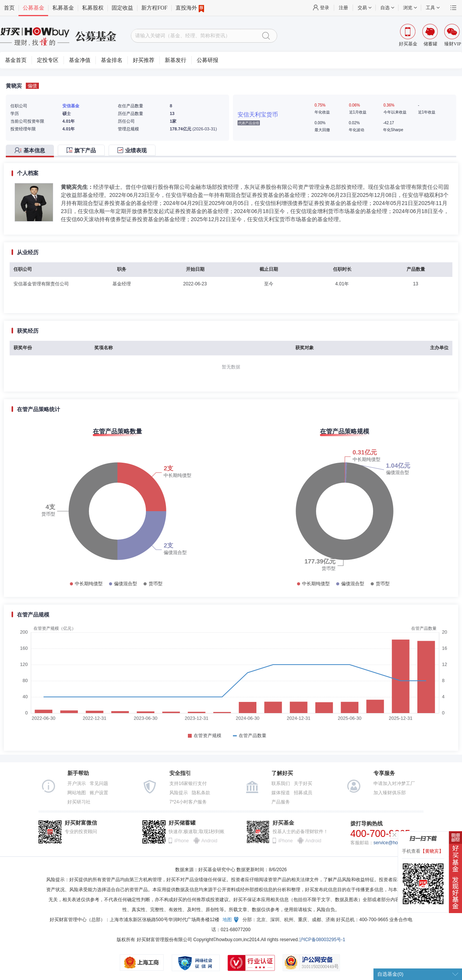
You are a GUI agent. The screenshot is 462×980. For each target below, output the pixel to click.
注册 (343, 8)
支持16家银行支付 (188, 783)
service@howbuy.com (396, 843)
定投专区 (48, 60)
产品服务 (281, 802)
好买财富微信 (81, 823)
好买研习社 (79, 802)
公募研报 (208, 60)
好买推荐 (144, 60)
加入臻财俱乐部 (390, 793)
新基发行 (176, 60)
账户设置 (99, 793)
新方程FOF (154, 8)
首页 (9, 8)
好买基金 (283, 823)
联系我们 (281, 783)
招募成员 (303, 793)
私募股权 (93, 8)
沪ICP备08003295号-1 (322, 940)
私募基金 (63, 8)
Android (209, 841)
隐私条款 (201, 793)
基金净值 (80, 60)
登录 (325, 8)
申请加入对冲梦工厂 (394, 783)
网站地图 (77, 793)
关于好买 (303, 783)
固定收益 (122, 8)
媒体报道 (281, 793)
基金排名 (112, 60)
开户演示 (77, 783)
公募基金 (33, 8)
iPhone (182, 841)
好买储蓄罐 (182, 823)
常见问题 (99, 783)
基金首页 (16, 60)
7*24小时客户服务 (188, 802)
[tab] (32, 151)
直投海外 (190, 8)
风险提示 (179, 793)
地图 (227, 920)
